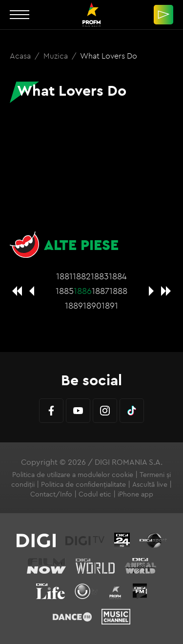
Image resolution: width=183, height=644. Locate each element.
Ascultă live (150, 484)
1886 (83, 291)
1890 (92, 305)
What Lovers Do (109, 56)
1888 (118, 291)
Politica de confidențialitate (83, 484)
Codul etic (95, 494)
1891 (110, 305)
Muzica (57, 56)
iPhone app (135, 494)
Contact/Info (51, 494)
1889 (74, 305)
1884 (118, 276)
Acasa (21, 56)
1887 (101, 291)
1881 (64, 276)
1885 (65, 291)
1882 (82, 276)
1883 (100, 276)
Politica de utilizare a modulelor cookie (73, 475)
